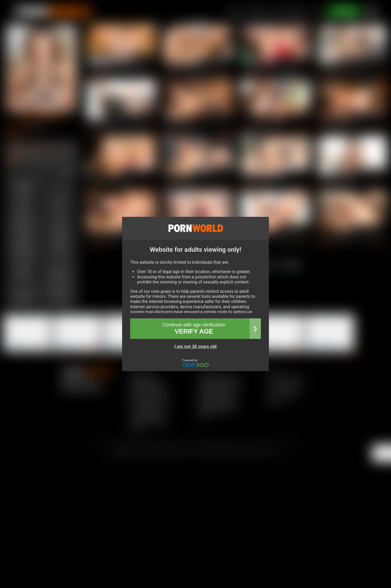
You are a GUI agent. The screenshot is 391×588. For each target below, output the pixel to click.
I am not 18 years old (195, 346)
